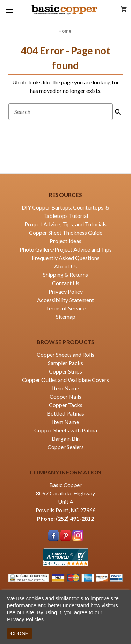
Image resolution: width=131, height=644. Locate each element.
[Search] (118, 112)
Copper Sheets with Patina (66, 430)
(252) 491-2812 (75, 518)
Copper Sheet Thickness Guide (66, 232)
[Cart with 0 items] (124, 9)
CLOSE (20, 633)
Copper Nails (65, 396)
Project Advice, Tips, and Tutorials (65, 224)
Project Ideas (65, 241)
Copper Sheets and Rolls (65, 354)
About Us (66, 266)
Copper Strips (65, 371)
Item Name (65, 388)
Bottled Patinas (65, 413)
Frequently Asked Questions (66, 258)
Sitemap (66, 317)
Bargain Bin (66, 439)
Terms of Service (66, 308)
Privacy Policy (66, 291)
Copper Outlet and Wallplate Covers (65, 380)
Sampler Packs (65, 363)
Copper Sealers (66, 447)
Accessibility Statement (65, 300)
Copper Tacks (66, 405)
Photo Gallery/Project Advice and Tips (66, 249)
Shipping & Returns (65, 275)
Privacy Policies (25, 619)
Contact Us (66, 283)
